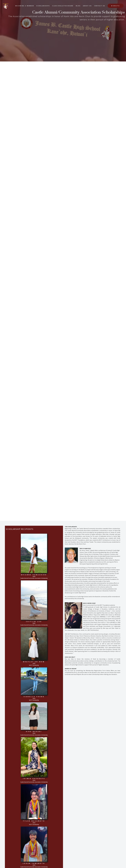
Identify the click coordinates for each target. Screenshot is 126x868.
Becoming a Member (25, 6)
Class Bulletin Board (63, 6)
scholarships (43, 6)
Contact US (100, 6)
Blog (78, 6)
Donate (116, 6)
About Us (87, 6)
